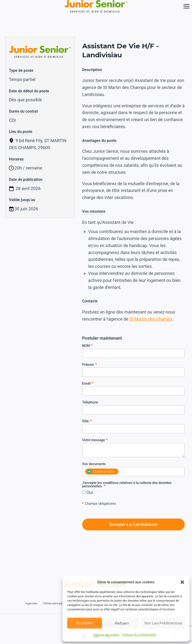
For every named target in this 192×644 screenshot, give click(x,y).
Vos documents (94, 464)
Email (88, 383)
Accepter (85, 623)
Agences (31, 603)
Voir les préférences (163, 623)
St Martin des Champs (151, 319)
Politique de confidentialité (139, 635)
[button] (182, 582)
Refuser (122, 623)
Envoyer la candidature (133, 524)
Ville (87, 421)
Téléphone (90, 402)
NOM (87, 346)
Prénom (90, 365)
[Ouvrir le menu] (186, 6)
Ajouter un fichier (101, 472)
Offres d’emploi (53, 603)
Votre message (95, 440)
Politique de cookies (107, 635)
